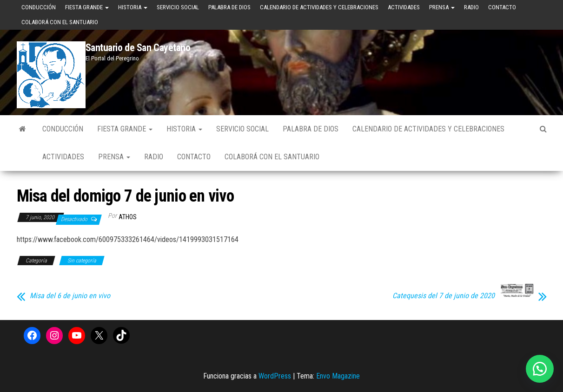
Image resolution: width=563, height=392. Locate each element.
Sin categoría (82, 261)
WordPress (275, 376)
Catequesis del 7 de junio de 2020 (444, 296)
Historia (133, 7)
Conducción (39, 7)
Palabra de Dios (229, 7)
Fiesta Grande (87, 7)
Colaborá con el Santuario (60, 22)
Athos (128, 217)
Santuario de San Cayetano (138, 48)
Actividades (404, 7)
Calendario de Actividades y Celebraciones (319, 7)
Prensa (442, 7)
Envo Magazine (338, 376)
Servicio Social (178, 7)
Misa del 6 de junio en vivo (70, 296)
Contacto (502, 7)
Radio (471, 7)
